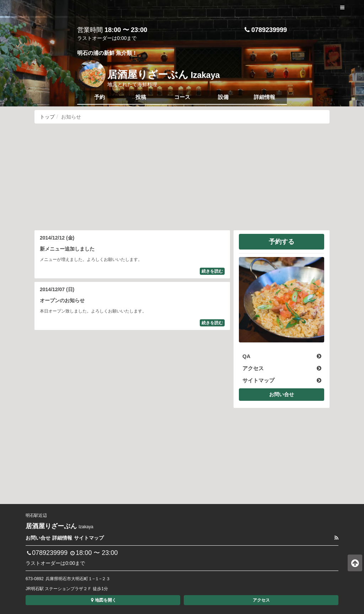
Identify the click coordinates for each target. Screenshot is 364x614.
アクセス (261, 600)
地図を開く (103, 600)
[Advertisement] (182, 177)
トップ (47, 117)
